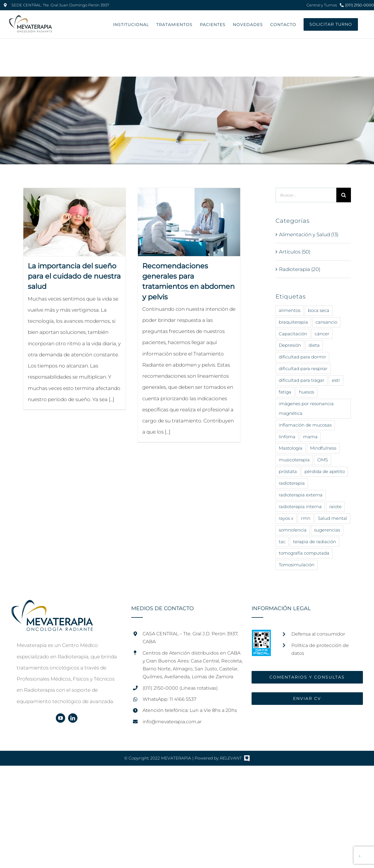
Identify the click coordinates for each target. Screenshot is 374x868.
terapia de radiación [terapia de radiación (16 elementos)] (315, 542)
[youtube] (60, 718)
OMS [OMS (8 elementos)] (323, 460)
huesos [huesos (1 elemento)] (307, 392)
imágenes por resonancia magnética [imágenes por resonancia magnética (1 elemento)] (306, 408)
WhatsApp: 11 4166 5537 (169, 699)
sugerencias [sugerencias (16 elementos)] (327, 530)
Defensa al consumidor (318, 634)
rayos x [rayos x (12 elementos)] (286, 518)
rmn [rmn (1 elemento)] (306, 518)
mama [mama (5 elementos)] (310, 437)
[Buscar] (344, 195)
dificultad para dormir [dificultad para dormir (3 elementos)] (302, 357)
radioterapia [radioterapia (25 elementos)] (292, 483)
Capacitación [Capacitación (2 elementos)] (293, 334)
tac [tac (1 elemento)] (282, 542)
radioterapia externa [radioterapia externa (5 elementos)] (301, 495)
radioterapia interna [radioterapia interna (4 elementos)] (300, 507)
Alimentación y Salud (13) (309, 234)
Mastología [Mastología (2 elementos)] (291, 448)
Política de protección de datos (320, 649)
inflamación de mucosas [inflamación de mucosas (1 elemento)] (305, 425)
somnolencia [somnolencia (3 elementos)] (293, 530)
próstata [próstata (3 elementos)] (288, 471)
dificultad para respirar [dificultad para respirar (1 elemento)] (303, 369)
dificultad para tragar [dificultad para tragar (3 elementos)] (302, 380)
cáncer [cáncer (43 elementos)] (322, 334)
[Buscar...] (306, 195)
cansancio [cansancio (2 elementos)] (326, 322)
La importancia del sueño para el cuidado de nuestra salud (74, 276)
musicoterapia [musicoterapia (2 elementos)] (294, 460)
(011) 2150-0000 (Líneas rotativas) (180, 688)
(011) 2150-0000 (360, 5)
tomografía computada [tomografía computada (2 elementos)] (304, 553)
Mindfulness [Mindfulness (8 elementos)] (323, 448)
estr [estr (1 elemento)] (336, 380)
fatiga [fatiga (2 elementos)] (285, 392)
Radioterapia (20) (300, 269)
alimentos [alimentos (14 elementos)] (290, 310)
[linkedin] (73, 718)
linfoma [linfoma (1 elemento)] (287, 437)
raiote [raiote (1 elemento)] (335, 507)
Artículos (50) (295, 252)
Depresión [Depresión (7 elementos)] (290, 345)
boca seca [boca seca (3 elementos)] (319, 310)
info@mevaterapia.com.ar (172, 722)
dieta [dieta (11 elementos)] (314, 345)
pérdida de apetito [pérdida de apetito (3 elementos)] (325, 471)
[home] (52, 605)
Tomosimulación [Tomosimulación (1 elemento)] (297, 565)
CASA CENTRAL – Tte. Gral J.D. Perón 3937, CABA (190, 638)
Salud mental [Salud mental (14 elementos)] (333, 518)
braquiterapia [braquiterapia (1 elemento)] (293, 322)
